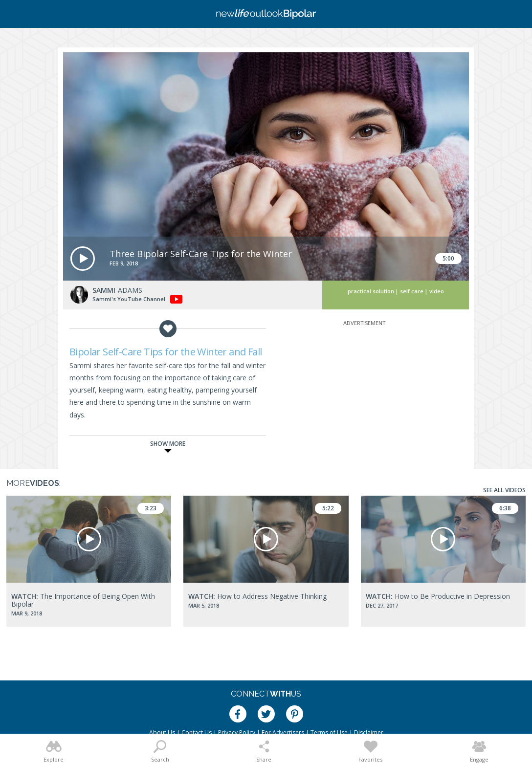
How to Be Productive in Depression (438, 596)
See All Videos (504, 490)
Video (437, 291)
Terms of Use (329, 732)
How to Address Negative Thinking (257, 596)
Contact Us (197, 732)
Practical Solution (371, 291)
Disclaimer (369, 732)
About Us (162, 732)
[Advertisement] (364, 389)
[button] (83, 259)
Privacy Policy (237, 732)
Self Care (412, 291)
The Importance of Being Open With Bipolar (83, 600)
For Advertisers (283, 732)
